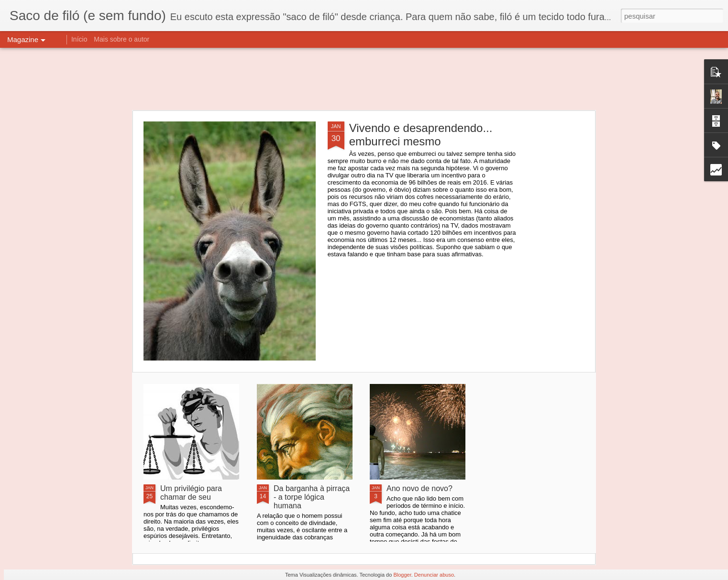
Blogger (402, 575)
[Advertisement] (364, 79)
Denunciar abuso (434, 575)
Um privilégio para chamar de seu (191, 493)
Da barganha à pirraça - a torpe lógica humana (312, 497)
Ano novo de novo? (419, 488)
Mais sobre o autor (121, 39)
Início (79, 39)
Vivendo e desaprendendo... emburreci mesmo (421, 135)
